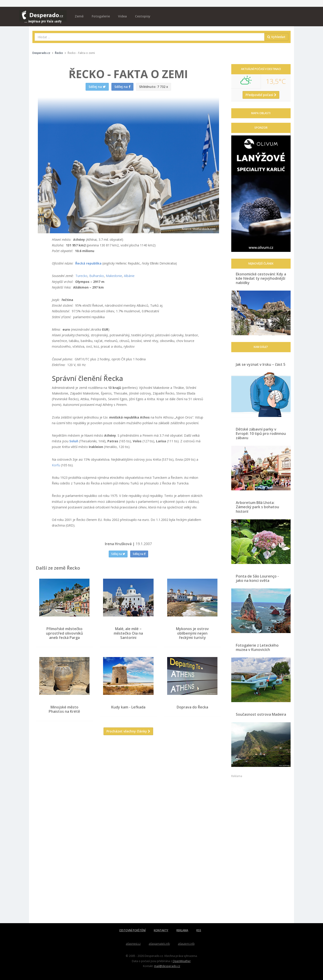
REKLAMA (182, 930)
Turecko (81, 276)
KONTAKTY (161, 930)
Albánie (129, 276)
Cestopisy (143, 16)
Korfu (56, 465)
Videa (122, 16)
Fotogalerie (101, 16)
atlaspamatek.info (159, 944)
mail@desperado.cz (167, 966)
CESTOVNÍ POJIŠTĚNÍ (132, 930)
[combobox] (150, 37)
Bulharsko (97, 276)
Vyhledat (276, 37)
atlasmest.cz (133, 944)
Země (79, 16)
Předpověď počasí (261, 95)
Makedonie (114, 276)
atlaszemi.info (186, 944)
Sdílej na (118, 554)
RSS (199, 930)
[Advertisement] (128, 783)
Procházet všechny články (128, 731)
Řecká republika (88, 263)
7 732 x (154, 87)
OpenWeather (182, 961)
